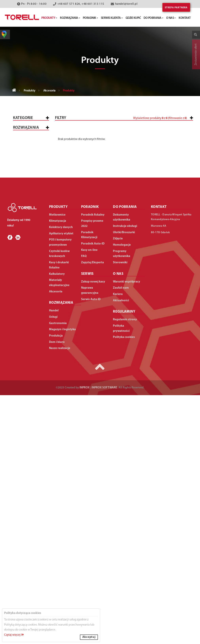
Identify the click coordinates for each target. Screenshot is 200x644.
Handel (22, 312)
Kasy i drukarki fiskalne (28, 142)
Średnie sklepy (34, 330)
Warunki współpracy (127, 530)
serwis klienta (112, 18)
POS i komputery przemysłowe (28, 166)
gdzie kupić (133, 18)
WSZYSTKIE (24, 301)
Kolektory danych (30, 178)
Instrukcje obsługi (125, 475)
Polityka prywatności (121, 577)
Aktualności (121, 549)
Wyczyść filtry (181, 175)
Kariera (118, 543)
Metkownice (25, 154)
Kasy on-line (89, 499)
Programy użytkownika (122, 503)
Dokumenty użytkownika (122, 466)
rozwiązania (70, 18)
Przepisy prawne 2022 (92, 472)
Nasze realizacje (60, 597)
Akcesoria (50, 91)
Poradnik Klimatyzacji (89, 484)
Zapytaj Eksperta (92, 511)
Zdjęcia (118, 488)
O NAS (118, 523)
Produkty (30, 91)
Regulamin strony (125, 568)
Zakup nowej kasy (93, 530)
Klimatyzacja (26, 212)
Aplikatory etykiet (30, 202)
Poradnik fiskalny (93, 464)
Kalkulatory (26, 223)
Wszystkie (24, 130)
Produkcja (24, 399)
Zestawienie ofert (196, 54)
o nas (171, 18)
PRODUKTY (58, 456)
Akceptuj (89, 637)
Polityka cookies (124, 586)
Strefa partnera (176, 8)
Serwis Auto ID (91, 548)
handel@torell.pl (126, 4)
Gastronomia (26, 375)
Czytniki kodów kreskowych (28, 190)
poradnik (91, 18)
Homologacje (122, 494)
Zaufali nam (121, 537)
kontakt (185, 18)
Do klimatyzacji (31, 264)
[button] (172, 135)
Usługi (21, 364)
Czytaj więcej (14, 635)
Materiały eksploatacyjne (28, 235)
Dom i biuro (25, 409)
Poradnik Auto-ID (93, 492)
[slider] (103, 133)
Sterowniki (120, 511)
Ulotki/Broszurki (124, 481)
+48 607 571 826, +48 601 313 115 (81, 4)
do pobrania (154, 18)
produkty (49, 18)
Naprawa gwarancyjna (90, 539)
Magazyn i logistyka (24, 387)
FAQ (84, 505)
